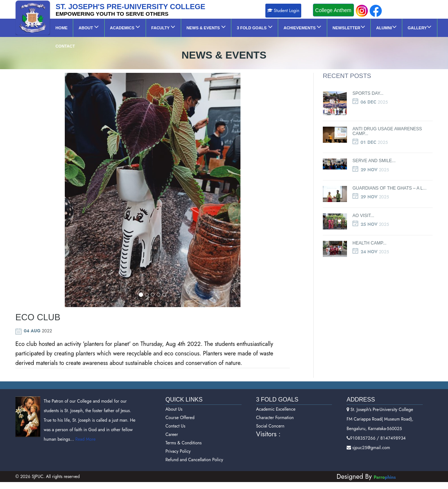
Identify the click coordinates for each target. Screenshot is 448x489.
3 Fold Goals (248, 27)
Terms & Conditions (184, 433)
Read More (85, 429)
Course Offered (180, 407)
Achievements (294, 27)
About (87, 27)
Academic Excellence (276, 399)
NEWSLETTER (340, 27)
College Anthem (333, 10)
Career (172, 424)
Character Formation (275, 407)
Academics (122, 27)
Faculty (159, 27)
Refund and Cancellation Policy (194, 449)
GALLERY (408, 27)
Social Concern (270, 416)
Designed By (355, 466)
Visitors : (268, 424)
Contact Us (175, 416)
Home (61, 28)
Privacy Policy (178, 441)
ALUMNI (376, 27)
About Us (174, 399)
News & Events (201, 27)
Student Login (283, 11)
